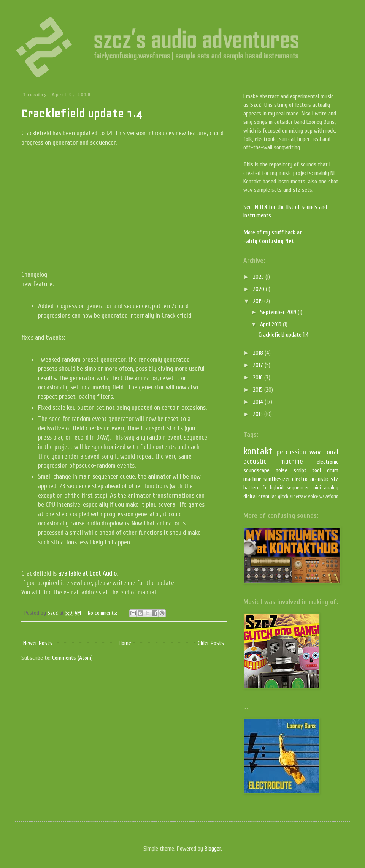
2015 (259, 390)
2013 (259, 414)
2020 (259, 289)
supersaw (298, 496)
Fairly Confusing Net (269, 241)
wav (315, 452)
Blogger (213, 849)
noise (282, 470)
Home (125, 643)
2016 (259, 378)
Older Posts (211, 643)
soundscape (256, 470)
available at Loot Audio (87, 573)
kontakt (258, 451)
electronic (328, 462)
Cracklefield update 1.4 (82, 114)
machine (292, 462)
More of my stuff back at (273, 232)
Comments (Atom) (72, 658)
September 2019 (279, 312)
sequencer (298, 488)
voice (313, 496)
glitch (283, 496)
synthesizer (277, 479)
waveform (329, 496)
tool (317, 470)
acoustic (255, 462)
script (300, 470)
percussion (291, 452)
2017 (259, 365)
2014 (259, 402)
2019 (259, 301)
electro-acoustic (310, 479)
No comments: (103, 613)
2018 (259, 353)
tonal (331, 452)
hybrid (277, 488)
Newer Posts (38, 643)
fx (265, 488)
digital (250, 496)
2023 (259, 277)
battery (252, 488)
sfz (335, 479)
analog (331, 488)
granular (267, 496)
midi (317, 488)
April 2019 (271, 324)
